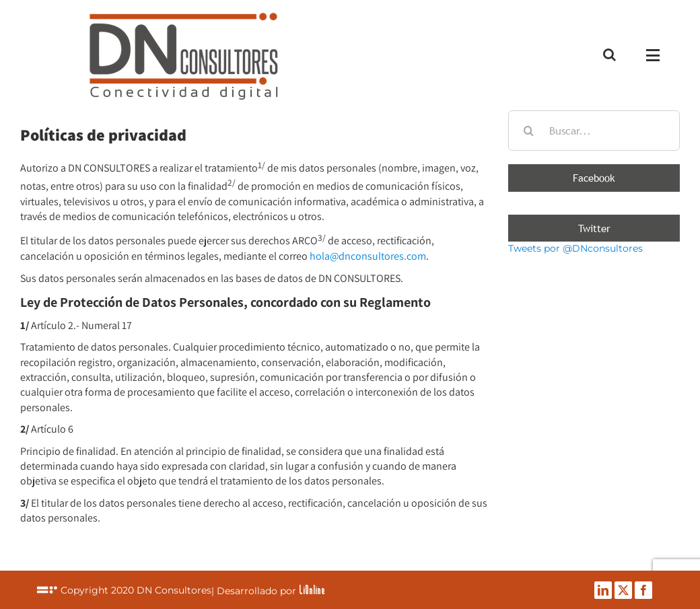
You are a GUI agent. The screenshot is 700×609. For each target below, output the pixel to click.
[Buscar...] (594, 131)
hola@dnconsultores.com (368, 256)
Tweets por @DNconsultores (575, 248)
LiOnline (312, 589)
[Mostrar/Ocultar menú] (656, 55)
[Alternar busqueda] (609, 55)
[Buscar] (528, 131)
